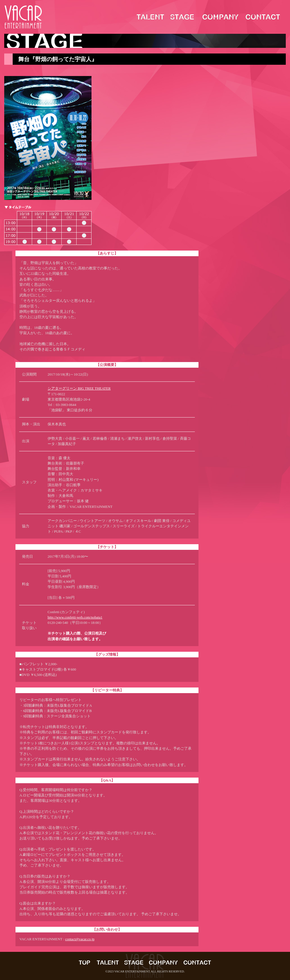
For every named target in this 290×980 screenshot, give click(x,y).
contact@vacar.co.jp (80, 939)
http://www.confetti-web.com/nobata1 (75, 617)
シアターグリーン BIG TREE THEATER (79, 389)
